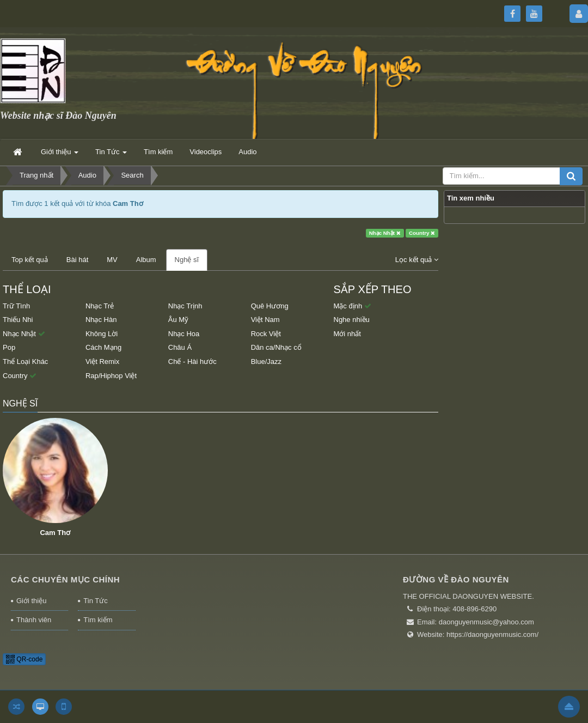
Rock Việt (266, 334)
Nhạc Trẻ (100, 306)
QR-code (24, 659)
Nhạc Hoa (184, 334)
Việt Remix (102, 362)
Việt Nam (265, 320)
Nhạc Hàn (101, 320)
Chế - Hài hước (192, 362)
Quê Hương (270, 306)
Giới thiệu (31, 601)
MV (112, 260)
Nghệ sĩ (187, 260)
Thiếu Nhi (18, 320)
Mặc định (353, 306)
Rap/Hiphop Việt (111, 376)
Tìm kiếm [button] (158, 152)
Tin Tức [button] (111, 155)
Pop (9, 347)
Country (422, 233)
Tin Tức (95, 601)
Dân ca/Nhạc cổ (276, 347)
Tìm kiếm (98, 620)
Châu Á (180, 347)
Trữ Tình (16, 306)
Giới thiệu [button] (60, 155)
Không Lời (102, 334)
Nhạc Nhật (385, 233)
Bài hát (77, 260)
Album (146, 260)
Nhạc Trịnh (185, 306)
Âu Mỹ (178, 320)
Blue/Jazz (266, 362)
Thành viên (34, 620)
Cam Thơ (55, 533)
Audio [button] (247, 152)
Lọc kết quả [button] (417, 260)
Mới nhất (347, 334)
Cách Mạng (103, 347)
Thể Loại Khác (25, 362)
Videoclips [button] (206, 152)
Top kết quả (30, 260)
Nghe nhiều (352, 320)
